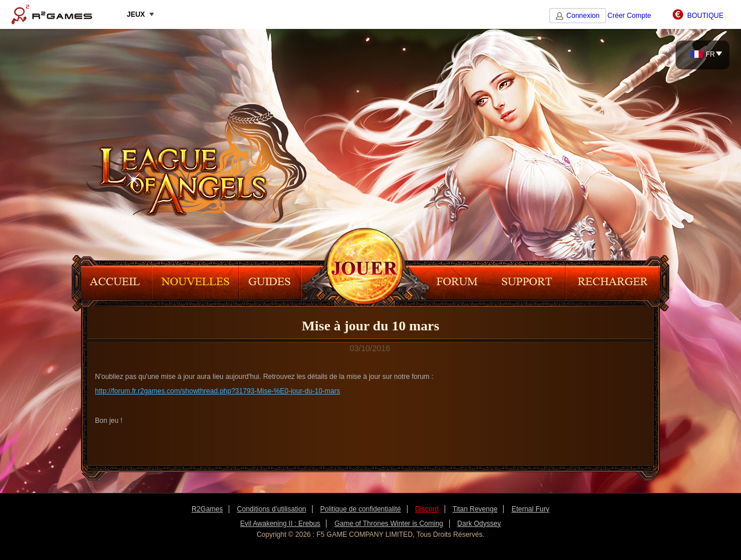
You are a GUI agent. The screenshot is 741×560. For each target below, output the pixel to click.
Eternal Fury (531, 509)
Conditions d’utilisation (271, 509)
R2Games (52, 14)
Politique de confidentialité (360, 509)
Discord (427, 509)
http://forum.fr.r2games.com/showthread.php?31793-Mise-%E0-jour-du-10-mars (218, 391)
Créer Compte (629, 16)
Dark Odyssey (479, 524)
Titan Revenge (475, 509)
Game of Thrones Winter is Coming (389, 524)
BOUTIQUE (705, 16)
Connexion (583, 16)
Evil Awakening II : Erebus (280, 524)
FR (703, 54)
